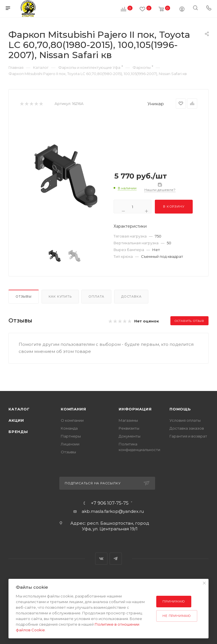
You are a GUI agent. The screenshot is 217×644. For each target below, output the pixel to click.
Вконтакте (101, 559)
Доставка (131, 296)
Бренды (18, 432)
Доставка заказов (187, 428)
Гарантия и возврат (188, 436)
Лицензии (70, 444)
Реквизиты (129, 428)
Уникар (156, 104)
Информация (135, 409)
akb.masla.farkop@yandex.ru (113, 511)
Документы (130, 436)
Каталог (19, 409)
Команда (69, 428)
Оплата (96, 296)
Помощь (180, 409)
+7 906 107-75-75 (110, 503)
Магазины (128, 420)
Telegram (116, 559)
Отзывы (24, 296)
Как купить (60, 296)
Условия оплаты (185, 420)
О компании (72, 420)
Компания (73, 409)
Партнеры (71, 436)
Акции (16, 420)
